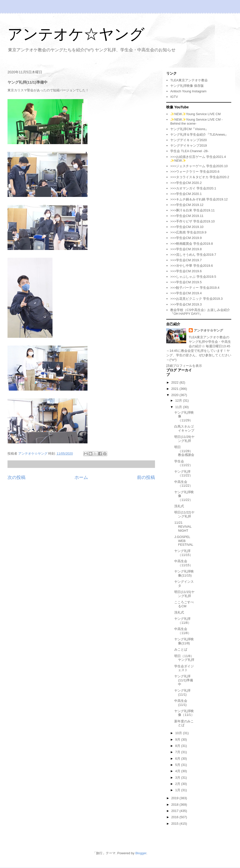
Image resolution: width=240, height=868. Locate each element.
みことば (181, 649)
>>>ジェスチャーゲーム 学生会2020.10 (199, 166)
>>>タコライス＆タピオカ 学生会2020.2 (200, 177)
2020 (175, 395)
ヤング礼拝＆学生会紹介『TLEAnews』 (199, 134)
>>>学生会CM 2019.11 (187, 216)
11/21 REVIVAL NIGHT (183, 526)
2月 (178, 784)
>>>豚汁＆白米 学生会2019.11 (192, 210)
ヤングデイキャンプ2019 (188, 146)
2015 (175, 824)
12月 (179, 400)
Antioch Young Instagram (188, 91)
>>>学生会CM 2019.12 (187, 205)
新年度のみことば (184, 723)
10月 (179, 733)
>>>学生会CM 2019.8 (186, 249)
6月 (178, 759)
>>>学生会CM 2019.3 (186, 304)
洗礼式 (179, 506)
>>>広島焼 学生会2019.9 (188, 232)
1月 (178, 790)
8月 (178, 746)
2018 (175, 805)
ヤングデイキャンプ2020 (188, 140)
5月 (178, 765)
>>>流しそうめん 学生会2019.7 (193, 255)
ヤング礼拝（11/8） (182, 621)
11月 (179, 407)
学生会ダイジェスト (184, 668)
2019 (175, 798)
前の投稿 (146, 477)
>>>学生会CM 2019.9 (186, 238)
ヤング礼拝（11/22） (183, 474)
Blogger (141, 853)
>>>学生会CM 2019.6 (186, 271)
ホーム (81, 477)
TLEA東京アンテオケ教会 (189, 80)
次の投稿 (16, 477)
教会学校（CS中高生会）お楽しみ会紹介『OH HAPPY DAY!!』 (200, 312)
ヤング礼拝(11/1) (182, 692)
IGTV (174, 97)
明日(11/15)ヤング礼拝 (184, 594)
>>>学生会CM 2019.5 (186, 282)
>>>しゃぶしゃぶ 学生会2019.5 (193, 277)
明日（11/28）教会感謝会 (184, 451)
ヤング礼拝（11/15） (183, 553)
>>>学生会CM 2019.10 (187, 227)
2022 (175, 382)
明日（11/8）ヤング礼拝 (184, 658)
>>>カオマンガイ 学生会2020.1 (193, 188)
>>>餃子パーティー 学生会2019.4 (195, 288)
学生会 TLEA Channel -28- (189, 151)
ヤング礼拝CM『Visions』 (189, 129)
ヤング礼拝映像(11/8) (184, 641)
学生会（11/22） (183, 463)
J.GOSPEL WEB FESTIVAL (184, 541)
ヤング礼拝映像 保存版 (187, 86)
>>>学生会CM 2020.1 (186, 194)
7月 (178, 752)
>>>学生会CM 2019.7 (186, 260)
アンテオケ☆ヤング (76, 34)
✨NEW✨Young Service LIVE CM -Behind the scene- (196, 121)
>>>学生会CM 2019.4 (186, 293)
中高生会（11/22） (183, 484)
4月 (178, 771)
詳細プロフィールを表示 (184, 366)
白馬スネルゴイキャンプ (184, 428)
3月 (178, 778)
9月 (178, 740)
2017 (175, 811)
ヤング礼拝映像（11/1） (184, 713)
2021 (175, 389)
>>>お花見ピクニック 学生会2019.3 (196, 299)
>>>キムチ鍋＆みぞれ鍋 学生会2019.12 (199, 199)
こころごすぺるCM (184, 604)
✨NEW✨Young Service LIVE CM (195, 114)
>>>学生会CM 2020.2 (186, 183)
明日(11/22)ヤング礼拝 (184, 514)
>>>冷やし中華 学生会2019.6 (191, 266)
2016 (175, 817)
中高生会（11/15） (183, 563)
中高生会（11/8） (182, 631)
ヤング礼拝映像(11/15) (184, 573)
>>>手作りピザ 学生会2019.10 (192, 221)
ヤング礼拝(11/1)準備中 (184, 680)
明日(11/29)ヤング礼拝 (184, 439)
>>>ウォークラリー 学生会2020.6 (195, 172)
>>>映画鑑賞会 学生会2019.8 (191, 244)
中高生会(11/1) (181, 703)
